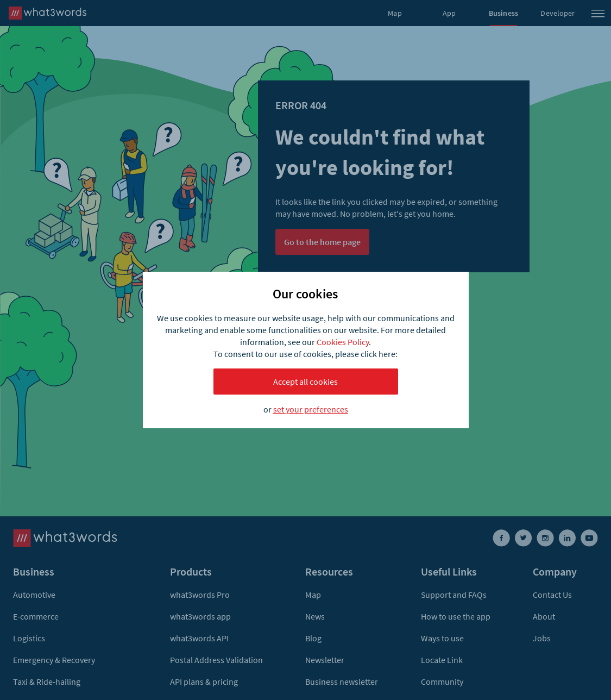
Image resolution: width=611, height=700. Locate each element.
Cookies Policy (343, 342)
